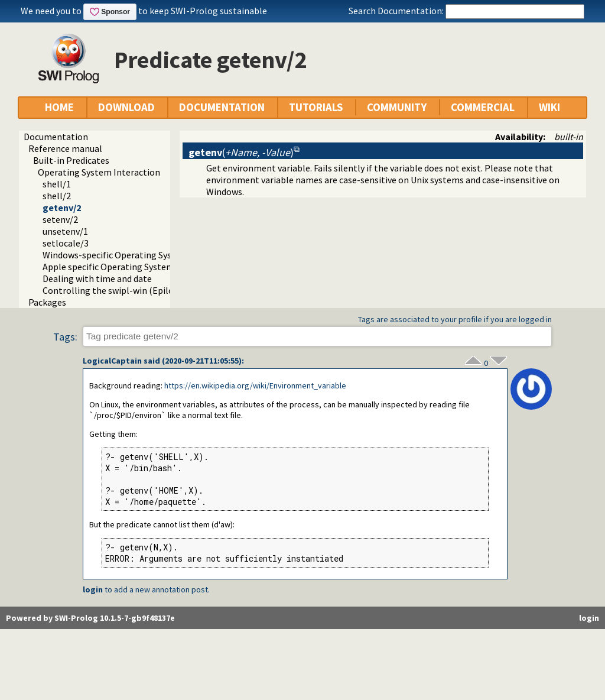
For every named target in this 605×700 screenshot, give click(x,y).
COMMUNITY (397, 107)
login (93, 589)
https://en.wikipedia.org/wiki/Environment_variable (255, 385)
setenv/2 (60, 219)
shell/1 (57, 184)
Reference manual (65, 148)
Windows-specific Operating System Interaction (140, 255)
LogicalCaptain (112, 361)
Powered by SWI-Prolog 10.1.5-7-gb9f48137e (90, 618)
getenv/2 (62, 208)
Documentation (56, 137)
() (241, 152)
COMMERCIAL (483, 107)
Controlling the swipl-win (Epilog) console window (145, 290)
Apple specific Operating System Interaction (133, 267)
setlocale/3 (66, 243)
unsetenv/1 (65, 231)
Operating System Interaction (99, 172)
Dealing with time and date (97, 278)
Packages (47, 302)
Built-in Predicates (71, 160)
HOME (59, 107)
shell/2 (57, 196)
